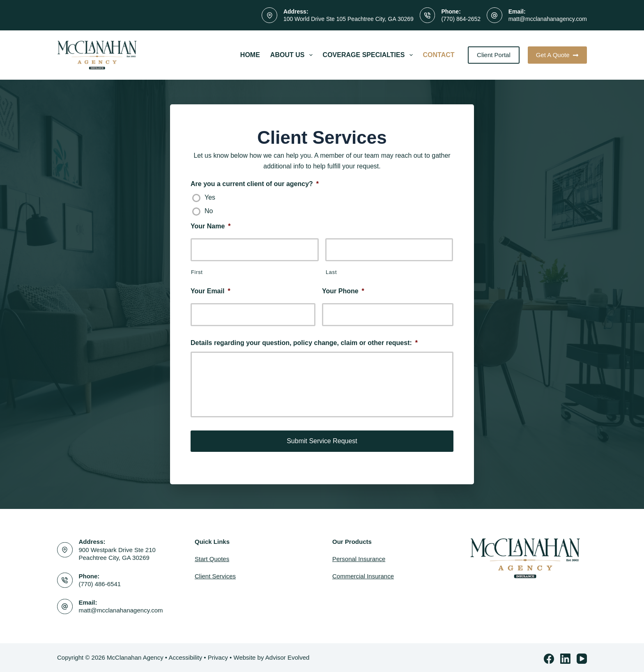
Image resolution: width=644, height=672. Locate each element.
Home (250, 55)
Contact (439, 55)
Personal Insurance (359, 557)
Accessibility (185, 655)
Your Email (210, 291)
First (197, 272)
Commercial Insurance (363, 574)
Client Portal (494, 55)
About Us (293, 55)
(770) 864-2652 (461, 19)
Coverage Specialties (369, 55)
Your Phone (343, 291)
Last (331, 272)
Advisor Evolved (287, 655)
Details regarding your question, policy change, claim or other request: (304, 343)
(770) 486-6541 (100, 582)
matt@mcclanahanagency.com (548, 19)
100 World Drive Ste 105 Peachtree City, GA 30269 (348, 19)
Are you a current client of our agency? (255, 184)
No (209, 211)
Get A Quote (557, 55)
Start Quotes (212, 557)
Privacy (218, 655)
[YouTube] (582, 657)
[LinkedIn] (565, 657)
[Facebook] (549, 657)
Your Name (211, 226)
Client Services (215, 574)
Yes (210, 197)
